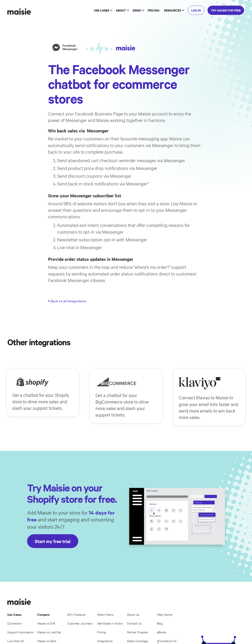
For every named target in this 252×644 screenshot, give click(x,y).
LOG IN (196, 10)
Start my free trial (53, 541)
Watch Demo (105, 614)
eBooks (162, 632)
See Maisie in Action (110, 623)
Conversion (15, 623)
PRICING (154, 10)
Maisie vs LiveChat (49, 632)
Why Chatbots (76, 614)
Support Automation (21, 632)
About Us (133, 614)
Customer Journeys (80, 623)
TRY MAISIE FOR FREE (226, 10)
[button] (102, 10)
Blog (160, 623)
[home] (19, 12)
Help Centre (165, 614)
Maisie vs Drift (46, 623)
